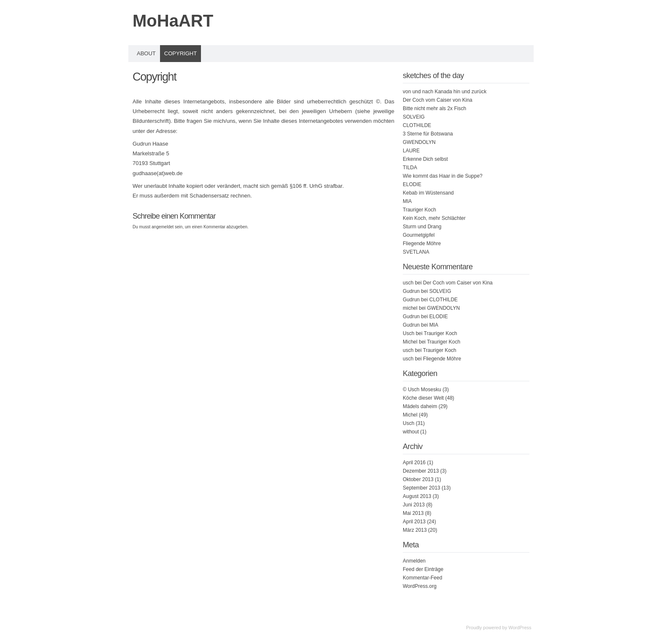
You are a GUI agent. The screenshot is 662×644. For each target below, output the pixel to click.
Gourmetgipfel (419, 235)
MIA (407, 201)
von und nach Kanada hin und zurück (445, 92)
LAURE (411, 151)
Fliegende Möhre (422, 244)
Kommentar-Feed (422, 578)
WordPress (520, 628)
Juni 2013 (414, 505)
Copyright (180, 53)
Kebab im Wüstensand (428, 193)
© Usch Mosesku (422, 390)
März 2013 (415, 530)
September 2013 (422, 488)
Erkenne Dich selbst (425, 159)
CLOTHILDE (417, 125)
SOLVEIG (414, 117)
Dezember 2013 (421, 471)
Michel (410, 415)
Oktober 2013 (418, 479)
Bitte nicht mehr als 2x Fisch (434, 108)
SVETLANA (416, 252)
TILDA (410, 168)
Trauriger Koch (419, 210)
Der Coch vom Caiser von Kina (438, 100)
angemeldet (163, 227)
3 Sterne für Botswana (428, 134)
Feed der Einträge (423, 569)
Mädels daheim (420, 406)
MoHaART (173, 21)
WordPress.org (420, 586)
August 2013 (417, 496)
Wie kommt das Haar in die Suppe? (443, 176)
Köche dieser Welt (423, 398)
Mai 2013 (413, 513)
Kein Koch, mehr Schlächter (434, 218)
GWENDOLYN (419, 142)
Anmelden (414, 561)
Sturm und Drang (422, 227)
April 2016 (414, 463)
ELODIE (412, 184)
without (411, 432)
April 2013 (414, 522)
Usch (408, 423)
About (146, 53)
